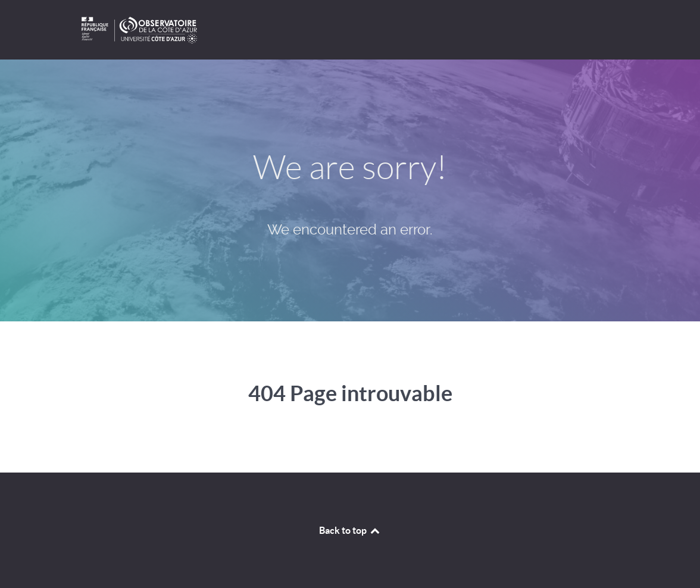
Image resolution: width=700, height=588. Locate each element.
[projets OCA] (350, 30)
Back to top (350, 530)
